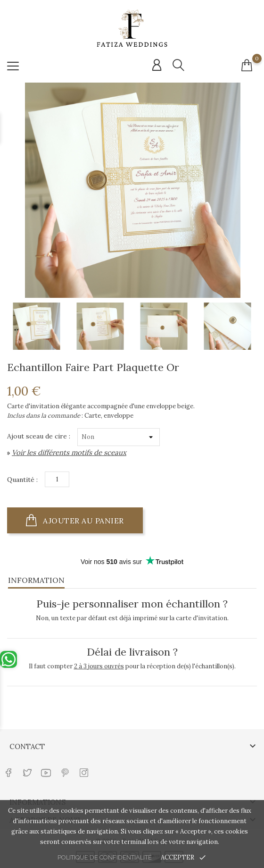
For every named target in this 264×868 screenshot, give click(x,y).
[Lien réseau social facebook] (8, 768)
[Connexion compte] (157, 65)
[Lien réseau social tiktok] (103, 768)
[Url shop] (132, 29)
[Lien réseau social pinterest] (65, 768)
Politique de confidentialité (105, 857)
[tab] (132, 579)
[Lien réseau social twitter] (27, 768)
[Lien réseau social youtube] (46, 768)
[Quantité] (57, 479)
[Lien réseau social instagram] (84, 768)
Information (36, 580)
